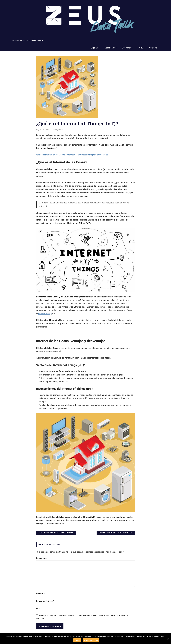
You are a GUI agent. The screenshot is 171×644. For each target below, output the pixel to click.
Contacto (153, 48)
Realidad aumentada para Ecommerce (115, 533)
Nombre (40, 593)
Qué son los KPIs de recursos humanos (57, 533)
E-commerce (128, 48)
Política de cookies (91, 640)
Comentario (41, 558)
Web (38, 609)
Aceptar (77, 640)
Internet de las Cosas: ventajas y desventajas (87, 155)
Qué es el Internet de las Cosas (51, 155)
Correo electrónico (45, 601)
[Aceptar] (168, 639)
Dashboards (111, 48)
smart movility (45, 314)
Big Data (96, 48)
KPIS (142, 48)
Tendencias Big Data (54, 130)
